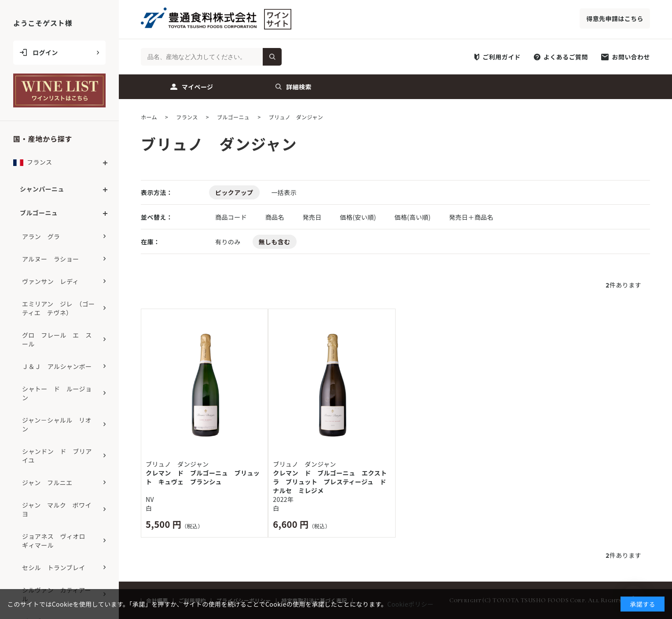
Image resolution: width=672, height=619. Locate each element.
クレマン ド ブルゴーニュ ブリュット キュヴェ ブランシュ (203, 477)
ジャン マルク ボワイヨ (57, 509)
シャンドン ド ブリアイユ (57, 456)
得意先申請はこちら (615, 18)
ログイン (45, 52)
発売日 (313, 217)
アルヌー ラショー (50, 259)
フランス (33, 164)
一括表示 (284, 192)
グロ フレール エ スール (57, 339)
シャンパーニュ (42, 189)
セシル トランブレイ (54, 567)
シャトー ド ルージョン (57, 393)
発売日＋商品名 (471, 217)
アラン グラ (41, 236)
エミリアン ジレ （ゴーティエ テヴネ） (58, 308)
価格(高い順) (413, 217)
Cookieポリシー (410, 604)
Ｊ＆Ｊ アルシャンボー (57, 366)
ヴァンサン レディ (50, 281)
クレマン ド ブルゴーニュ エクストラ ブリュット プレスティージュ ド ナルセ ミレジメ (332, 482)
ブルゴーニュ (39, 213)
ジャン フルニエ (47, 483)
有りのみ (228, 242)
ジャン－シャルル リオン (57, 424)
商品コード (232, 217)
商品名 (276, 217)
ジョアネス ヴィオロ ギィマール (57, 541)
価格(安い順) (359, 217)
